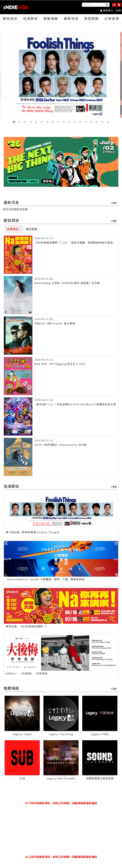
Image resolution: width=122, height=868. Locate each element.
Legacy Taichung (61, 734)
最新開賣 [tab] (33, 229)
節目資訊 (10, 19)
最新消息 (71, 19)
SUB (22, 778)
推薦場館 (51, 19)
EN (114, 5)
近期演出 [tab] (14, 229)
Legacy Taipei (22, 734)
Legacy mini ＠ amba (61, 778)
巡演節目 (31, 19)
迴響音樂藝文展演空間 (100, 778)
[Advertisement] (61, 830)
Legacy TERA (100, 734)
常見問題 (91, 19)
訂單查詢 (112, 19)
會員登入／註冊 (111, 10)
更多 (114, 203)
